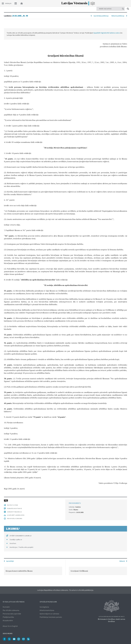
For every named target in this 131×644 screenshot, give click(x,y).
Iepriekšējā (10, 561)
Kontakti (6, 607)
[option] (33, 571)
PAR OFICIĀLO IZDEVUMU (15, 518)
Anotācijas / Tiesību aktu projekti (21, 547)
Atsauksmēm (8, 620)
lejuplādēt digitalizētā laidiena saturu (107, 33)
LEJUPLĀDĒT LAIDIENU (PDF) (16, 515)
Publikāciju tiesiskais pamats (51, 617)
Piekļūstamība (8, 617)
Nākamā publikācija (118, 16)
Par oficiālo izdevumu (11, 610)
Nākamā (122, 561)
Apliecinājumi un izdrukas (49, 614)
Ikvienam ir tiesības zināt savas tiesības (111, 620)
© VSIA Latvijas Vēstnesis (14, 602)
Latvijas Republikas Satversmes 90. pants (112, 617)
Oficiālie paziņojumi (48, 602)
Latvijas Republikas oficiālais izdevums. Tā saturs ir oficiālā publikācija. (65, 590)
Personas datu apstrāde (12, 614)
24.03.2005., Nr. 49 (20, 16)
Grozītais (13, 543)
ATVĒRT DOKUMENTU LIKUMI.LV (21, 536)
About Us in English (10, 626)
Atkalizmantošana (47, 610)
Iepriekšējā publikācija (101, 16)
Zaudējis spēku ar (16, 540)
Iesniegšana (44, 607)
